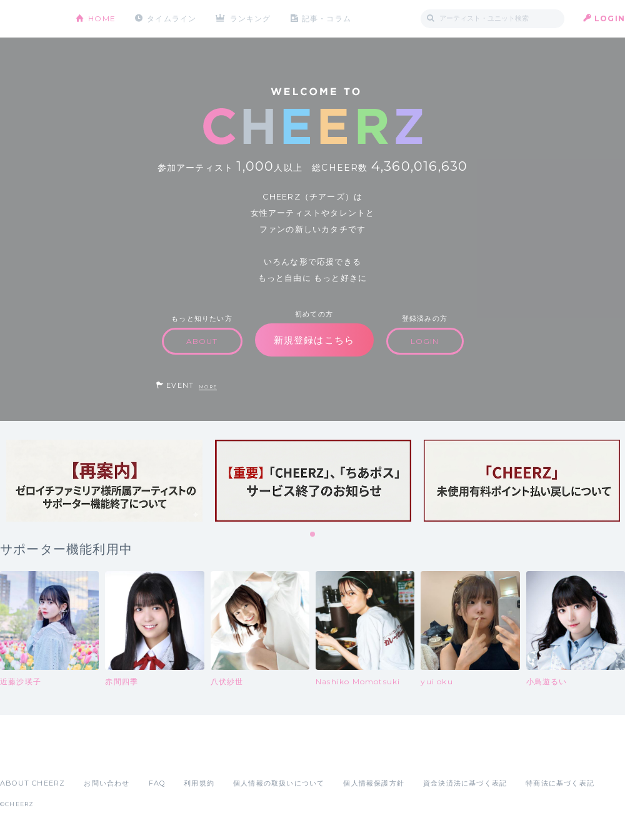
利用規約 (199, 783)
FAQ (157, 783)
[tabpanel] (104, 481)
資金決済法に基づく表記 (465, 783)
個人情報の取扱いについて (279, 783)
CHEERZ (28, 19)
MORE (208, 387)
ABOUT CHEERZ (32, 783)
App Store (29, 756)
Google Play (95, 756)
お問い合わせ (107, 783)
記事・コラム (327, 18)
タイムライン (172, 18)
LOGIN (610, 18)
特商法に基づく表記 (560, 783)
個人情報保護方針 (374, 783)
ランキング (251, 18)
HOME (102, 18)
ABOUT (202, 341)
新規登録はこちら (314, 340)
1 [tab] (313, 535)
